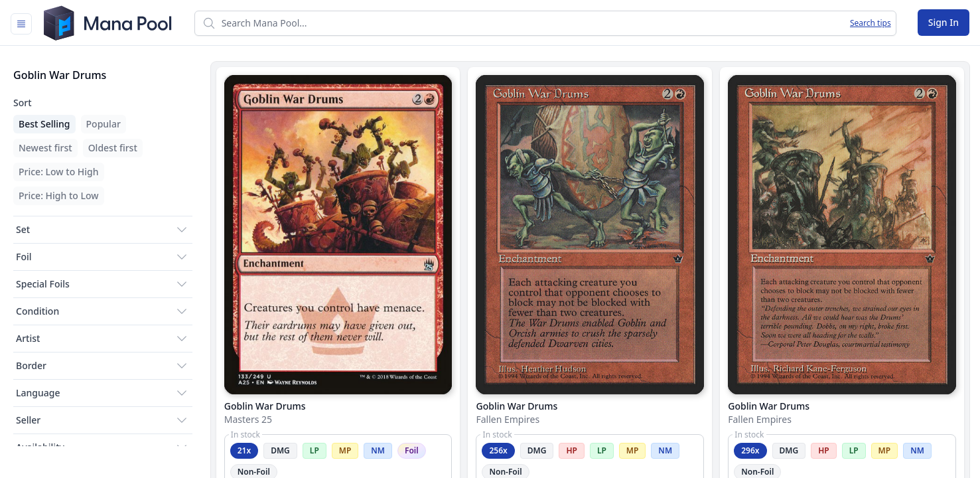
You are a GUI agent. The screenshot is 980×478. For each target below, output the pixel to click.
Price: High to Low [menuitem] (59, 196)
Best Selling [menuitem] (44, 124)
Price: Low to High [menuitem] (59, 172)
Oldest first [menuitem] (113, 148)
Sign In (944, 22)
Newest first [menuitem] (45, 148)
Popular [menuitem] (104, 124)
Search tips (871, 23)
